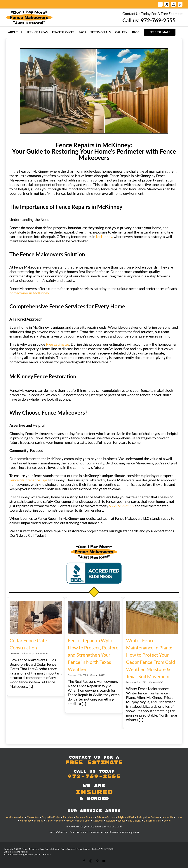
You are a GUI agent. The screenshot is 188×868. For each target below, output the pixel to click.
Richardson (84, 821)
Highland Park (126, 817)
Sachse (121, 821)
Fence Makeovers (30, 849)
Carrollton (33, 817)
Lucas (179, 817)
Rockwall (98, 821)
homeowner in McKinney (29, 293)
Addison (11, 817)
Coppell (46, 817)
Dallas (57, 817)
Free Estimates (58, 344)
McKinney (104, 236)
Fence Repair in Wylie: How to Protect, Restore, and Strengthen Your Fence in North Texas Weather (94, 655)
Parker (50, 821)
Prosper (70, 821)
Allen (21, 817)
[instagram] (91, 861)
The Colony (134, 821)
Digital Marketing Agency (16, 852)
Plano (60, 821)
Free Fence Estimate (50, 849)
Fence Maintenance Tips (28, 480)
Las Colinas (153, 817)
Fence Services (68, 849)
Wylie (167, 821)
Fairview (68, 817)
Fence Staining (83, 849)
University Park (152, 821)
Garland (111, 817)
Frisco (100, 817)
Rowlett (110, 821)
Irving (140, 817)
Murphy (39, 821)
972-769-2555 (121, 506)
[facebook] (84, 861)
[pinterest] (97, 861)
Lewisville (167, 817)
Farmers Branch (85, 817)
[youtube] (104, 861)
